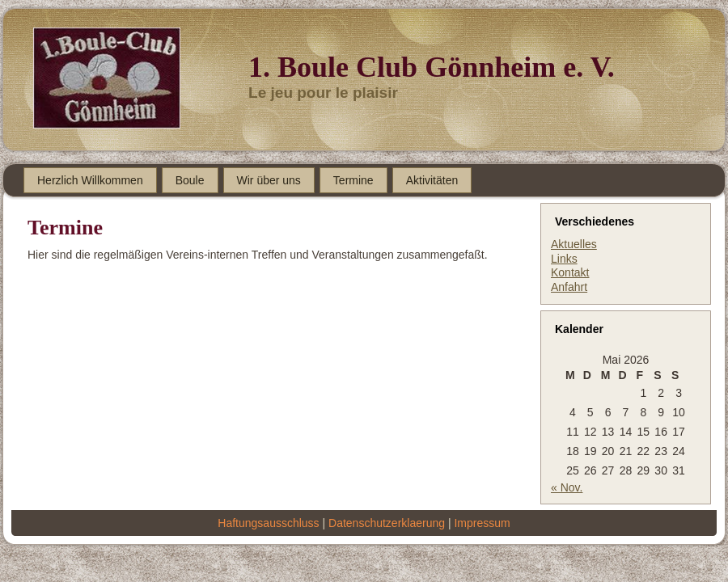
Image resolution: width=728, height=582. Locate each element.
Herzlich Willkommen (90, 180)
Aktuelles (574, 244)
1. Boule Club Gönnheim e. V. (432, 67)
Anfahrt (569, 287)
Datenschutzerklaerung (387, 523)
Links (564, 259)
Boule (190, 180)
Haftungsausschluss (268, 523)
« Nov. (567, 487)
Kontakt (570, 272)
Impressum (482, 523)
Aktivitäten (432, 180)
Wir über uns (269, 180)
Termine (353, 180)
